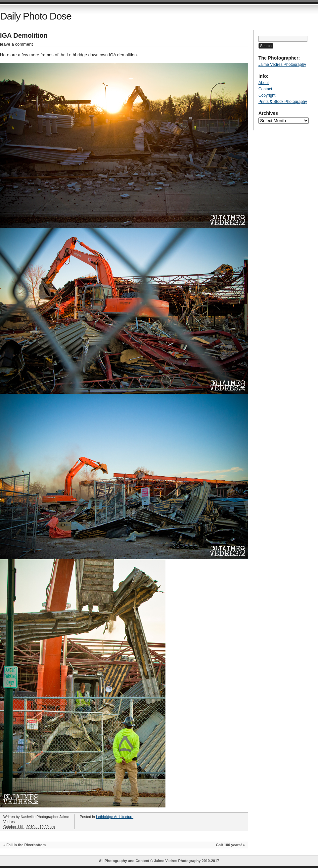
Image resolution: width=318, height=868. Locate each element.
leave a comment (16, 44)
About (264, 83)
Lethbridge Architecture (115, 817)
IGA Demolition (24, 35)
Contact (265, 89)
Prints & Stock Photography (283, 102)
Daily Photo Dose (36, 16)
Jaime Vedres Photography (282, 65)
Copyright (267, 95)
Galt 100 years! (229, 845)
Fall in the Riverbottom (26, 845)
